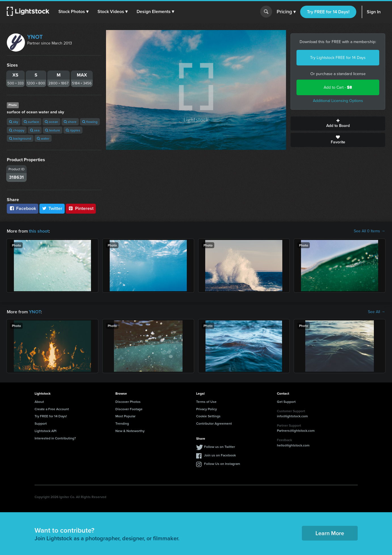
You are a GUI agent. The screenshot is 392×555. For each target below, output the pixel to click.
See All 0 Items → (369, 231)
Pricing (286, 12)
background (20, 138)
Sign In (374, 12)
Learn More (330, 533)
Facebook (23, 208)
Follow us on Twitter (220, 447)
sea (35, 130)
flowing (90, 122)
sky (14, 122)
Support (41, 423)
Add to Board (338, 124)
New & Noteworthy (130, 431)
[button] (73, 12)
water (43, 138)
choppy (17, 130)
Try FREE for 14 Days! (328, 12)
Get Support (286, 402)
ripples (73, 130)
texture (53, 130)
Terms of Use (206, 402)
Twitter (52, 208)
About (39, 402)
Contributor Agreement (214, 423)
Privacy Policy (206, 409)
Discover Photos (128, 402)
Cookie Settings (208, 416)
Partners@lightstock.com (296, 430)
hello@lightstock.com (293, 445)
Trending (122, 423)
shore (70, 122)
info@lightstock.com (292, 416)
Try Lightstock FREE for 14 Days (338, 58)
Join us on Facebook (220, 455)
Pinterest (81, 208)
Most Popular (125, 416)
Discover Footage (129, 409)
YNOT (35, 37)
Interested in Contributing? (55, 438)
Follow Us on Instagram (222, 464)
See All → (377, 312)
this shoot (39, 231)
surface (31, 122)
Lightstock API (45, 431)
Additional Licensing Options (338, 101)
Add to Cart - (338, 87)
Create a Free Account (52, 409)
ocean (51, 122)
